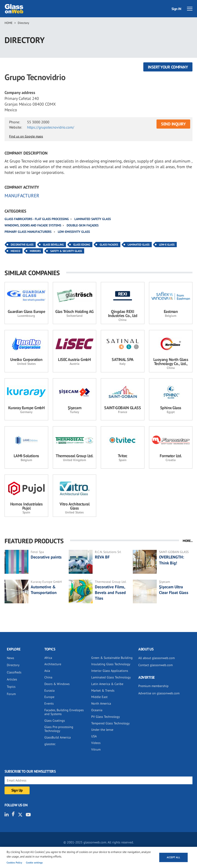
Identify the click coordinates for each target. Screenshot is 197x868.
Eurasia (49, 690)
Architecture (53, 664)
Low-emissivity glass (74, 232)
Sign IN (176, 9)
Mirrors (35, 251)
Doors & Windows (57, 684)
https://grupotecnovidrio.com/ (51, 127)
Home (9, 23)
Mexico (15, 251)
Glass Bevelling (53, 245)
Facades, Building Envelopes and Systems (64, 712)
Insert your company (168, 67)
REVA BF (102, 557)
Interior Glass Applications (110, 671)
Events (49, 703)
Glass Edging (82, 245)
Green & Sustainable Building (112, 658)
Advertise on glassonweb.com (159, 693)
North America (101, 703)
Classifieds (14, 672)
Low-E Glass (167, 245)
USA (94, 736)
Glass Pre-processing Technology (59, 729)
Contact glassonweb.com (155, 665)
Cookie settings (34, 863)
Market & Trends (103, 690)
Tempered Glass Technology (110, 723)
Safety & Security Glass (66, 251)
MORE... (188, 541)
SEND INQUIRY (173, 124)
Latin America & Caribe (107, 684)
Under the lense (102, 730)
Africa (48, 658)
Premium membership (153, 686)
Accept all (173, 857)
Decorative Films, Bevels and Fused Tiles (110, 593)
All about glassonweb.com (157, 658)
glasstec (50, 744)
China (48, 677)
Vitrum (96, 749)
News (10, 658)
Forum (11, 694)
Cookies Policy (14, 863)
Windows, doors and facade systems (33, 225)
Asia (47, 671)
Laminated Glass (139, 245)
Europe (49, 697)
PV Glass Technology (106, 717)
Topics (11, 687)
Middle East (99, 697)
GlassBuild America (58, 737)
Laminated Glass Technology (111, 677)
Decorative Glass (22, 245)
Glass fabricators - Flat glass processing (37, 219)
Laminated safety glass (93, 219)
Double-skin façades (83, 225)
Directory (23, 23)
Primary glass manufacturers (28, 232)
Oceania (97, 710)
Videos (96, 743)
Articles (12, 679)
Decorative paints (46, 557)
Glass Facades (109, 245)
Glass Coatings (55, 721)
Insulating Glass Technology (111, 664)
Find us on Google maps (26, 136)
